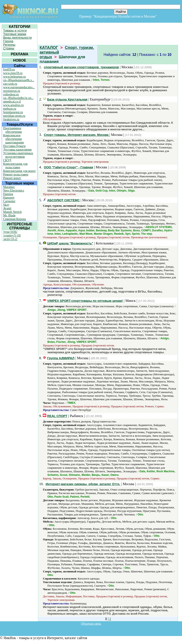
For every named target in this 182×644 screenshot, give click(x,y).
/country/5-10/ (12, 235)
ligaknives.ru (11, 119)
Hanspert (9, 198)
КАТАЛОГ (49, 48)
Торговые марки (15, 34)
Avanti (7, 208)
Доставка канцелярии (17, 150)
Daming (8, 194)
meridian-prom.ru (14, 116)
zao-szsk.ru (10, 84)
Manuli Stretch (12, 212)
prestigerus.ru (12, 91)
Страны (9, 48)
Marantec (9, 187)
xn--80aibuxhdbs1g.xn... (18, 98)
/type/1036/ (10, 232)
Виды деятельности (17, 38)
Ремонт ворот (12, 178)
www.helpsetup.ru (14, 77)
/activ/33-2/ (10, 239)
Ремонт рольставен (16, 175)
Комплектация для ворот (19, 171)
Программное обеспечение (13, 130)
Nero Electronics (14, 191)
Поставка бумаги (14, 146)
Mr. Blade (9, 215)
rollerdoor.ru (11, 94)
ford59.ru (9, 70)
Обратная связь (91, 624)
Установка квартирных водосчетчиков (18, 155)
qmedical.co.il (12, 102)
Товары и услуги (15, 30)
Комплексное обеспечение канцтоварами (13, 139)
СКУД (7, 160)
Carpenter (9, 201)
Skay (6, 205)
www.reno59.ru (13, 73)
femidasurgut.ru (13, 112)
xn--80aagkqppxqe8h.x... (19, 80)
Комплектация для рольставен (15, 166)
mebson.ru (10, 109)
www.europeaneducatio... (19, 87)
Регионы (9, 45)
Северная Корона (14, 219)
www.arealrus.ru (13, 105)
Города (8, 41)
